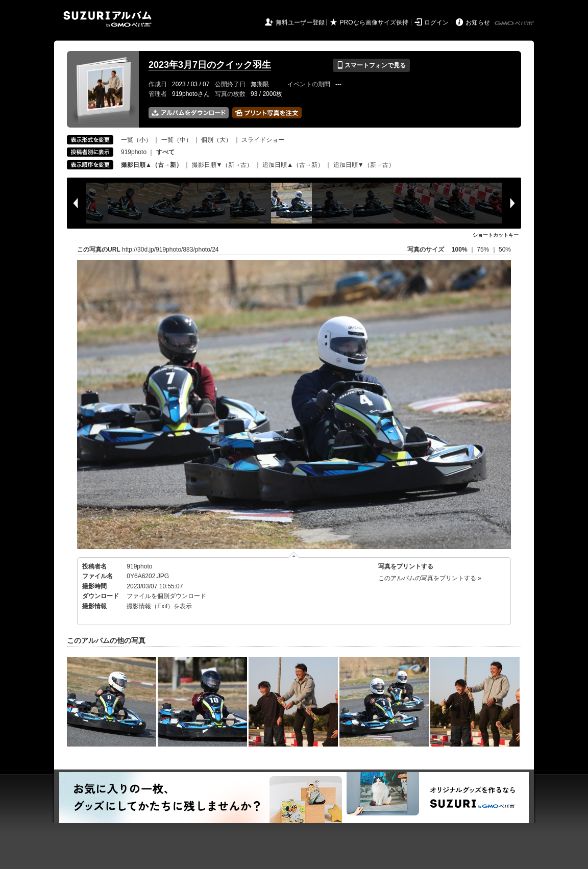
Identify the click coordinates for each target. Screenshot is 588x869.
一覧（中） (177, 140)
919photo (134, 152)
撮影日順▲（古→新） (152, 165)
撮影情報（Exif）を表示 (159, 606)
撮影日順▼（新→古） (223, 165)
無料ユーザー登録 (300, 22)
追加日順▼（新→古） (364, 165)
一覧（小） (136, 140)
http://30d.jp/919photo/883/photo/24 (170, 250)
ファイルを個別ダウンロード (166, 596)
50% (505, 250)
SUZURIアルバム (107, 19)
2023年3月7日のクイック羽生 (210, 65)
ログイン (436, 22)
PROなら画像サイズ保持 (374, 22)
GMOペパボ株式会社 (515, 23)
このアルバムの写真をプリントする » (430, 578)
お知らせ (478, 22)
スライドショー (263, 140)
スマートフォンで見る (371, 65)
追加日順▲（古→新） (293, 165)
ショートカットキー (496, 235)
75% (484, 250)
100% (460, 250)
